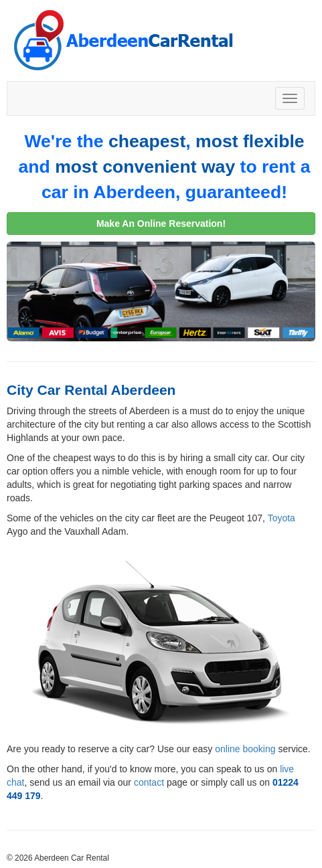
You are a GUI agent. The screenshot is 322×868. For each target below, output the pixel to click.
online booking (245, 749)
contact (149, 782)
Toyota (281, 518)
